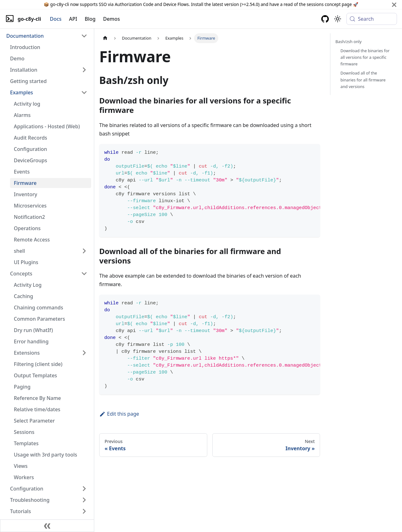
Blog (90, 19)
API (73, 19)
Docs (56, 19)
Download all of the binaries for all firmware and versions (363, 80)
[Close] (394, 5)
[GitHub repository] (325, 19)
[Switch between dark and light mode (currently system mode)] (338, 19)
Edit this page (119, 414)
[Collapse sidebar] (47, 526)
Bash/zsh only (348, 42)
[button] (47, 36)
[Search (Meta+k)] (372, 19)
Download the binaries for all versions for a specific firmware (365, 57)
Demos (111, 19)
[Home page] (105, 38)
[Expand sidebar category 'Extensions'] (84, 353)
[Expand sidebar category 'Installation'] (84, 70)
